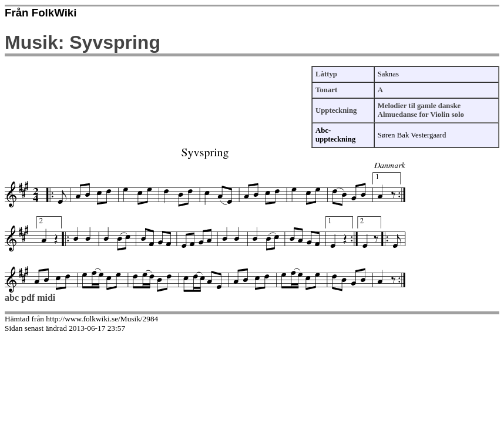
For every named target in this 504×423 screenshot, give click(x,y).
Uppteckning (336, 110)
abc (12, 298)
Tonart (326, 90)
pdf (28, 298)
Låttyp (326, 74)
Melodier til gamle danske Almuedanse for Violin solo (421, 110)
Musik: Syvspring (83, 42)
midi (46, 298)
